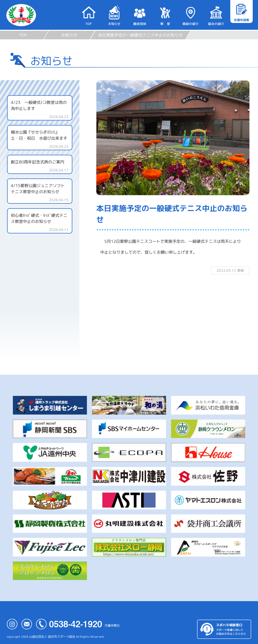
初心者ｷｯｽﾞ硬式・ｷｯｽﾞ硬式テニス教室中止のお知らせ (39, 218)
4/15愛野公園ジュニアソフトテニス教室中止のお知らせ (38, 189)
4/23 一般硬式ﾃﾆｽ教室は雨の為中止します (39, 105)
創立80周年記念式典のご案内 (38, 162)
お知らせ (69, 35)
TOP (23, 35)
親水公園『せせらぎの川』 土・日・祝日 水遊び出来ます (41, 135)
